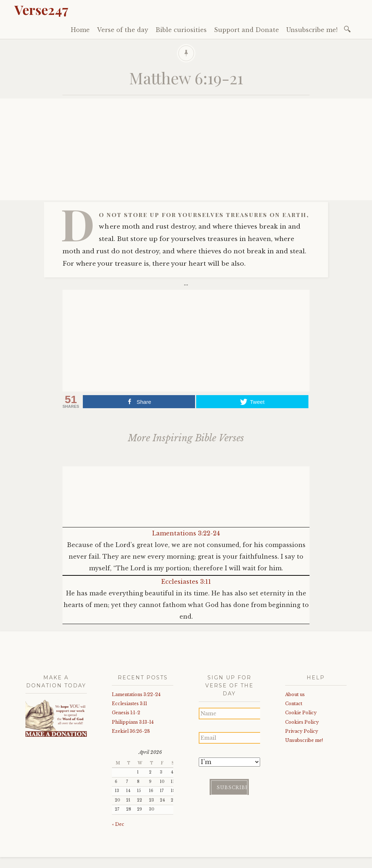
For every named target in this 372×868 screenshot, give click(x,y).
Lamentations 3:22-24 (186, 533)
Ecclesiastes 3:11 (186, 582)
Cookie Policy (301, 713)
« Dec (118, 824)
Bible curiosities (181, 30)
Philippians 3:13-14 (133, 722)
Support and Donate (246, 30)
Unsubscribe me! (312, 30)
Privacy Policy (302, 731)
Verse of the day (123, 30)
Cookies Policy (302, 722)
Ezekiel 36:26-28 (131, 731)
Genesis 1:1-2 (126, 713)
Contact (294, 704)
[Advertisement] (186, 149)
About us (295, 694)
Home (80, 30)
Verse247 (41, 9)
